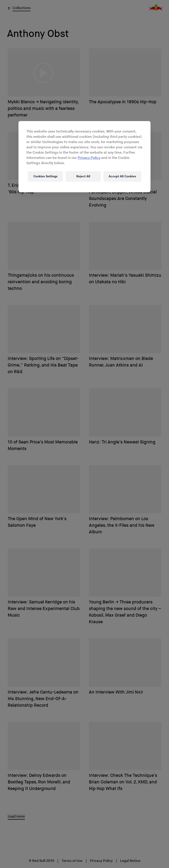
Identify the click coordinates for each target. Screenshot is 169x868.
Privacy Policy (89, 158)
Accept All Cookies (122, 176)
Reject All (83, 176)
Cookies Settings (45, 176)
